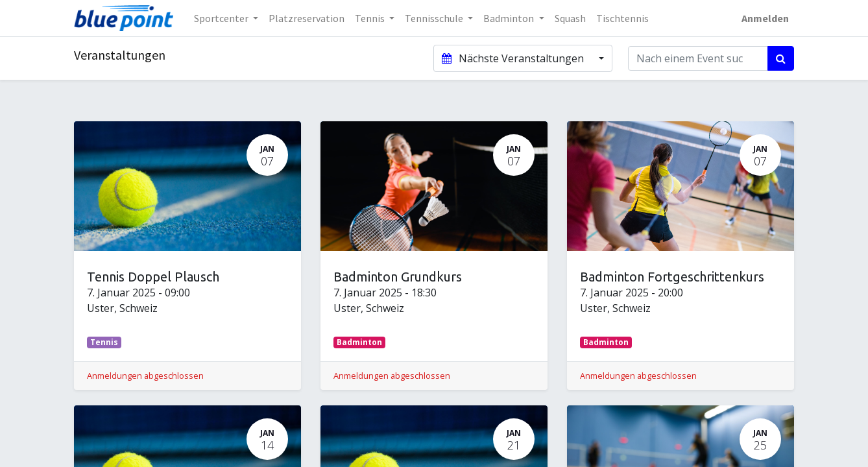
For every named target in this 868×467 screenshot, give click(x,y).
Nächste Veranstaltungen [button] (514, 58)
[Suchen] (781, 58)
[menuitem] (307, 18)
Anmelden (765, 18)
